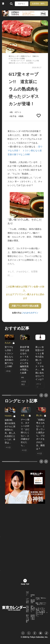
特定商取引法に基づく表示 (33, 617)
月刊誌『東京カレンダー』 (41, 599)
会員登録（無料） (39, 4)
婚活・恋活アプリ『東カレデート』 (41, 604)
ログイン (22, 4)
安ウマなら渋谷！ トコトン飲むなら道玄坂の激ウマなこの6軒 (25, 151)
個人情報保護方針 (33, 601)
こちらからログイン (30, 313)
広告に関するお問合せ (27, 609)
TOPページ (27, 594)
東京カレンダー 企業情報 (28, 619)
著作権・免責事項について (33, 609)
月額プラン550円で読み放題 (25, 306)
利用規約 (33, 596)
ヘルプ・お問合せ (27, 601)
